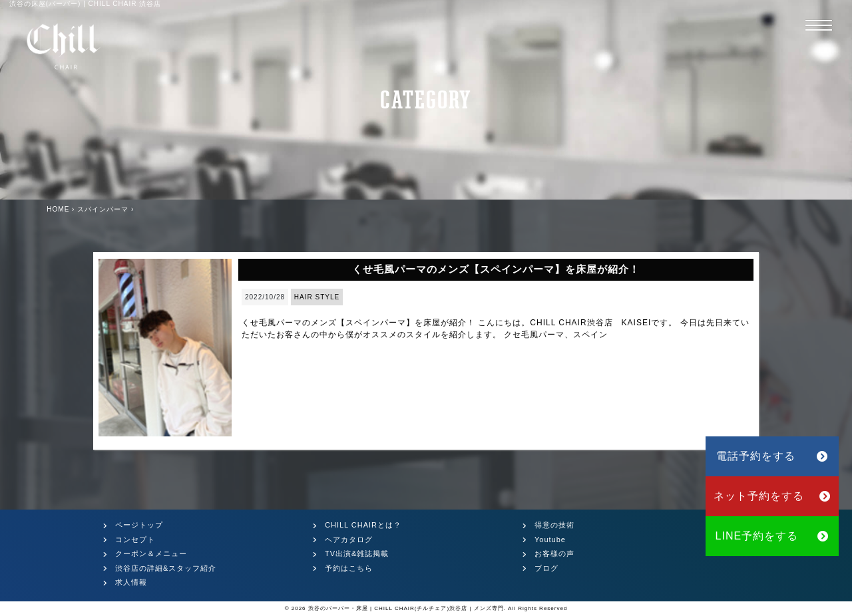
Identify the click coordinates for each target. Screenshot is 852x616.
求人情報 (131, 582)
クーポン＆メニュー (151, 553)
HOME (58, 209)
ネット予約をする (772, 496)
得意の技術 (554, 525)
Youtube (550, 539)
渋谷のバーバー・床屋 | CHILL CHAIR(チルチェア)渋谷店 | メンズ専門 (406, 608)
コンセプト (135, 539)
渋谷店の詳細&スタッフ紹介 (166, 568)
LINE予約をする (772, 536)
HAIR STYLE (317, 297)
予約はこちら (349, 568)
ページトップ (139, 525)
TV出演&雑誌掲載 (357, 553)
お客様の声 (554, 553)
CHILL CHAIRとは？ (363, 525)
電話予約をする (772, 456)
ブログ (546, 568)
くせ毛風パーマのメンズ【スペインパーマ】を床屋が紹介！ (496, 269)
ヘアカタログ (349, 539)
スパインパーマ (103, 209)
